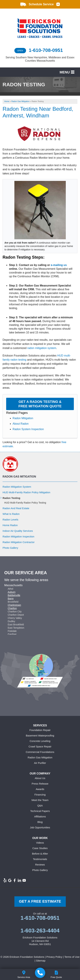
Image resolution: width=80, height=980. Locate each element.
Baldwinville (14, 595)
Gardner (12, 634)
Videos (40, 843)
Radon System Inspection (28, 429)
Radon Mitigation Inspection (18, 536)
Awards (40, 789)
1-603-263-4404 (40, 931)
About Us (40, 778)
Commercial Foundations (40, 752)
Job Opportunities (40, 827)
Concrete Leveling (40, 741)
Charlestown (14, 605)
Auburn (12, 592)
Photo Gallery (10, 548)
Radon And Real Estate (16, 508)
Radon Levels (10, 520)
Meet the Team (40, 800)
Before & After (40, 854)
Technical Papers (40, 811)
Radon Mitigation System (17, 487)
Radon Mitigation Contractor (19, 542)
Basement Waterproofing (40, 736)
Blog (40, 822)
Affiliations (40, 816)
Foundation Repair (40, 730)
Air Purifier (40, 763)
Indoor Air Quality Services (18, 531)
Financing (40, 795)
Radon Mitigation (23, 418)
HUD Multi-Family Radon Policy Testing (25, 503)
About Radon (21, 424)
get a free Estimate (40, 901)
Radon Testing (11, 498)
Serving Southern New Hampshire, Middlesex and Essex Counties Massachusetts (40, 59)
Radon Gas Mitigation (19, 477)
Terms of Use (72, 957)
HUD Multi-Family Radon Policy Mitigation (26, 492)
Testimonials (40, 859)
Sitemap (41, 961)
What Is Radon (11, 514)
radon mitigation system (42, 348)
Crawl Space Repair (40, 746)
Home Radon (10, 525)
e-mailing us (59, 265)
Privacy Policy (54, 957)
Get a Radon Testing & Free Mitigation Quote (40, 404)
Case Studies (40, 848)
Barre (11, 599)
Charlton (12, 608)
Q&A (40, 806)
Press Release (40, 784)
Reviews (40, 865)
